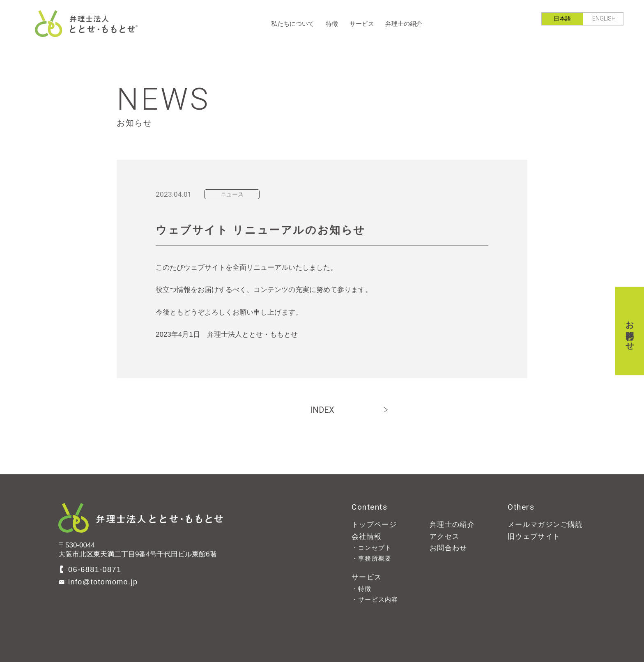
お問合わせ (630, 331)
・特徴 (362, 589)
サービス (362, 24)
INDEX (322, 410)
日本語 (562, 18)
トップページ (374, 525)
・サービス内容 (375, 599)
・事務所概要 (371, 558)
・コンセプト (371, 548)
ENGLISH (604, 18)
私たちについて (293, 24)
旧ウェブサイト (534, 537)
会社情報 (367, 537)
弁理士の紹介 (404, 24)
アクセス (445, 537)
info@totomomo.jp (103, 582)
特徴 (332, 24)
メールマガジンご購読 (545, 525)
